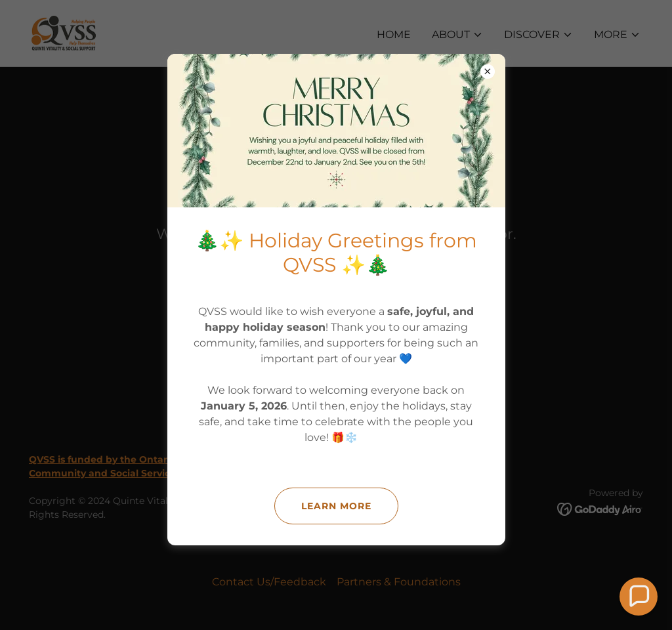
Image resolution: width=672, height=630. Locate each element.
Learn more (336, 506)
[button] (639, 597)
